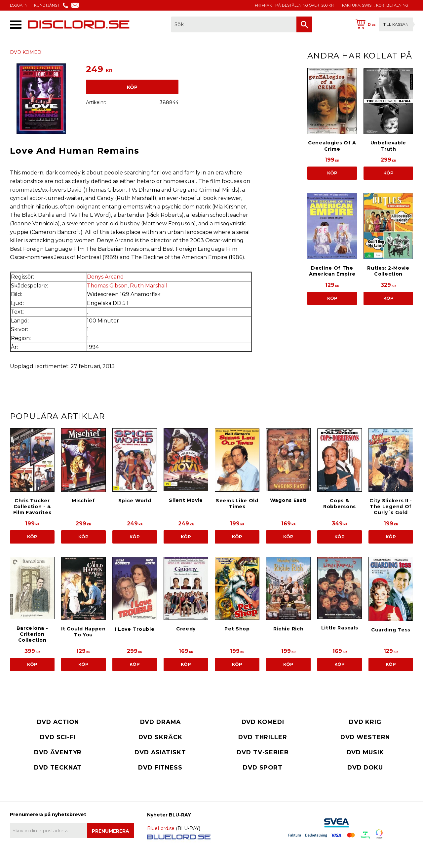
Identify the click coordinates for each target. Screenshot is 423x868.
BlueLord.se (161, 828)
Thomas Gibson (107, 286)
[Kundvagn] (383, 24)
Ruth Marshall (149, 286)
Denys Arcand (105, 277)
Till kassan (396, 24)
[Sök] (304, 24)
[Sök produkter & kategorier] (234, 24)
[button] (16, 25)
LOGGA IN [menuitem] (19, 5)
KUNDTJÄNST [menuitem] (47, 5)
